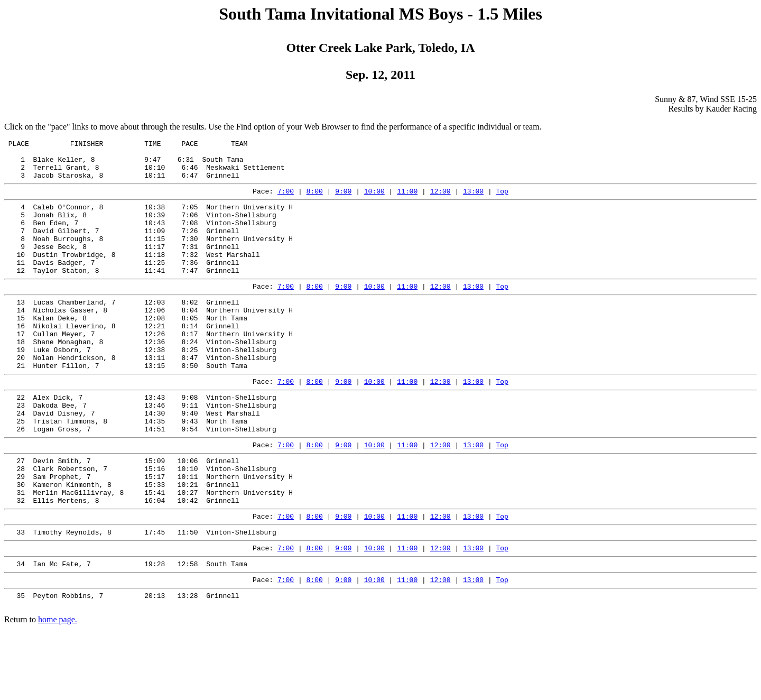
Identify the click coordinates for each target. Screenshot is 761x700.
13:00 (473, 200)
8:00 (315, 200)
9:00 (343, 200)
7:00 (286, 200)
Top (502, 200)
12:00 (440, 200)
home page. (58, 691)
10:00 (374, 200)
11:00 (407, 200)
